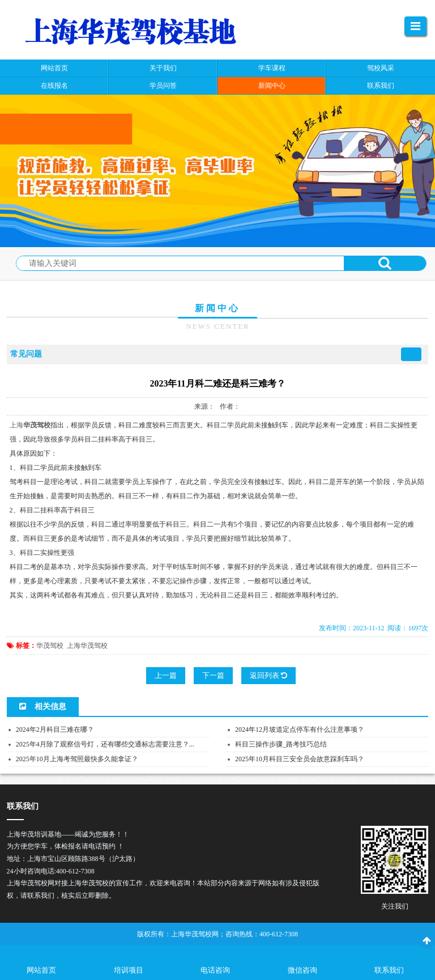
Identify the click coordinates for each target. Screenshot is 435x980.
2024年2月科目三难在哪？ (55, 729)
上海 (16, 425)
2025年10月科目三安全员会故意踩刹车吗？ (300, 759)
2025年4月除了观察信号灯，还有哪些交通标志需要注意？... (105, 744)
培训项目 (129, 970)
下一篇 (213, 675)
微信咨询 (302, 970)
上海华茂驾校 (87, 646)
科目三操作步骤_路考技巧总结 (281, 744)
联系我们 (389, 970)
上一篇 (166, 675)
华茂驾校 (50, 646)
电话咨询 (215, 970)
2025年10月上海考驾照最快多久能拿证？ (77, 759)
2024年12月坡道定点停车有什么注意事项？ (300, 729)
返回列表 (268, 675)
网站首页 (41, 970)
